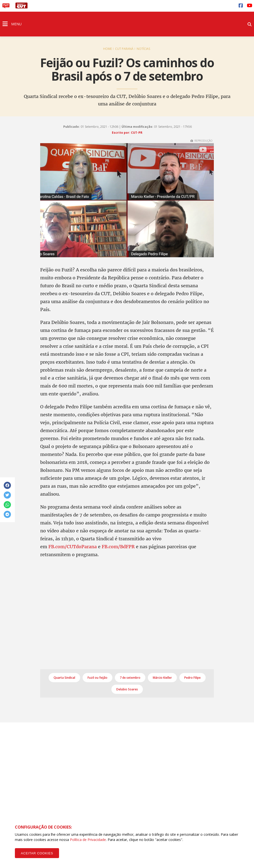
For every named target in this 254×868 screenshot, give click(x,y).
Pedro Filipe (192, 678)
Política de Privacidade (88, 840)
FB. (105, 547)
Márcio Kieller (162, 678)
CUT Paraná (124, 49)
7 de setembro (130, 678)
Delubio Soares (127, 689)
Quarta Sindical (64, 678)
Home (108, 49)
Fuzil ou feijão (97, 678)
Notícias (143, 49)
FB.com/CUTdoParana (73, 547)
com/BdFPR (122, 547)
